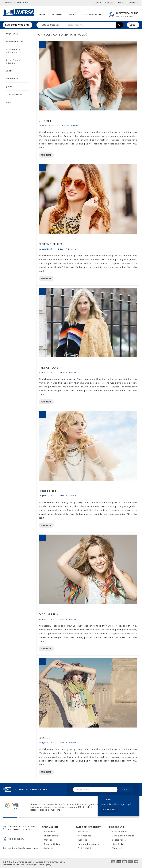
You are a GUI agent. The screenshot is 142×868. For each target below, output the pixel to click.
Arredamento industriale (18, 51)
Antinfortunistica (18, 42)
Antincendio (12, 34)
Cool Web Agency (23, 864)
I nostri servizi (51, 835)
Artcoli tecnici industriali (18, 62)
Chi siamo (57, 15)
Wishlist (122, 3)
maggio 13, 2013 (46, 249)
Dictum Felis (48, 614)
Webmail (49, 848)
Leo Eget (45, 738)
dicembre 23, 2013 (47, 126)
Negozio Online (52, 844)
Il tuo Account (119, 831)
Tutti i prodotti (92, 15)
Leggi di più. (126, 804)
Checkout (110, 3)
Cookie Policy (119, 839)
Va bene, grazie (109, 810)
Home (42, 15)
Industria (83, 839)
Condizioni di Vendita (123, 835)
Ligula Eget (48, 491)
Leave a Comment (71, 126)
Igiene (18, 86)
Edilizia (9, 71)
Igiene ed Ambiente (88, 844)
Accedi (98, 3)
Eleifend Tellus (50, 244)
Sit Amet (45, 121)
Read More (46, 155)
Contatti (134, 3)
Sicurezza (83, 831)
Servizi (73, 15)
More (18, 102)
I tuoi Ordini (118, 844)
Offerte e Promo (14, 94)
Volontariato (85, 835)
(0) (135, 25)
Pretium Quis (49, 368)
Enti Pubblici (18, 79)
